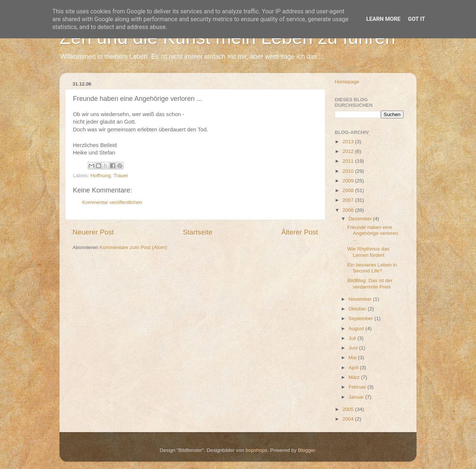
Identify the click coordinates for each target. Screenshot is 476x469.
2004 (349, 419)
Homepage (347, 82)
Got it (416, 19)
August (357, 328)
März (355, 377)
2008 (349, 190)
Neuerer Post (93, 232)
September (361, 318)
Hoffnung (101, 176)
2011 (349, 161)
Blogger (306, 450)
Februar (358, 387)
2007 (349, 200)
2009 (349, 181)
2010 (349, 171)
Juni (354, 348)
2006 (349, 210)
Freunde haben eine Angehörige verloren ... (373, 233)
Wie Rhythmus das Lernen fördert (368, 252)
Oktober (358, 309)
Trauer (121, 176)
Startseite (197, 232)
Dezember (361, 219)
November (361, 299)
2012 (349, 151)
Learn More (383, 19)
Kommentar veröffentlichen (112, 202)
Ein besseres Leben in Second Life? (372, 268)
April (354, 368)
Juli (353, 338)
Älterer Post (300, 232)
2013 (349, 142)
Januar (357, 397)
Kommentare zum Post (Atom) (134, 247)
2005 (349, 409)
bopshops (256, 450)
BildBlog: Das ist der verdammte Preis (370, 283)
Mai (353, 358)
